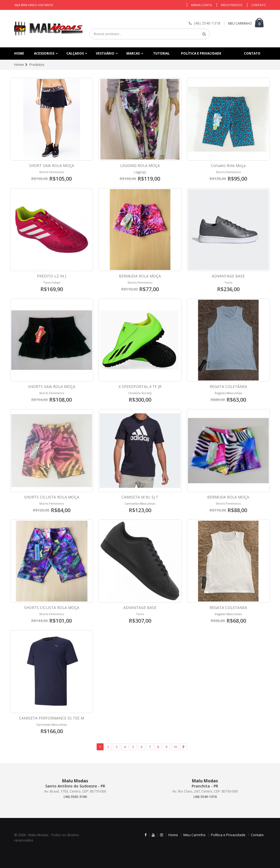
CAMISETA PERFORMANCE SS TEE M (52, 718)
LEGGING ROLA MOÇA (140, 165)
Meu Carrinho (194, 835)
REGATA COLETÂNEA (228, 387)
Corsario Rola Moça (228, 165)
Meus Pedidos (232, 5)
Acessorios (44, 53)
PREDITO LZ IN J (52, 276)
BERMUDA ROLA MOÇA (140, 276)
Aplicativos (109, 835)
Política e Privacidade (201, 53)
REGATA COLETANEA (228, 608)
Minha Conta (201, 5)
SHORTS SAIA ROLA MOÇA (52, 387)
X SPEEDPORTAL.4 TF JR (140, 387)
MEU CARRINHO (240, 23)
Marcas (133, 53)
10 (175, 747)
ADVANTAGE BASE (228, 276)
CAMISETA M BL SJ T (140, 497)
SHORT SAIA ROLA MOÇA (52, 165)
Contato (259, 5)
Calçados (75, 53)
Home (19, 53)
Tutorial (161, 53)
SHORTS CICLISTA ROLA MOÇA (52, 497)
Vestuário (105, 53)
